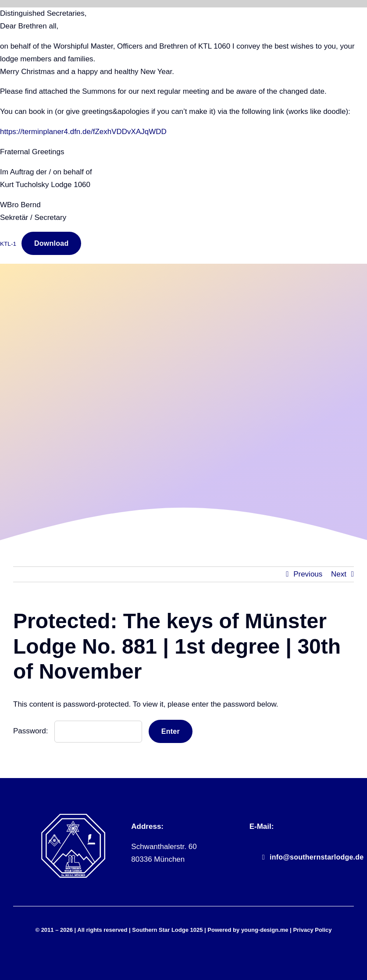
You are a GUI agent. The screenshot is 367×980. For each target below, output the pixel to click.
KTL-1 (8, 244)
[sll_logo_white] (73, 817)
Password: (78, 731)
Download (51, 243)
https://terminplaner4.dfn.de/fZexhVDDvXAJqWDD (83, 132)
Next (339, 574)
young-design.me (265, 930)
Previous (308, 574)
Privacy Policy (312, 930)
